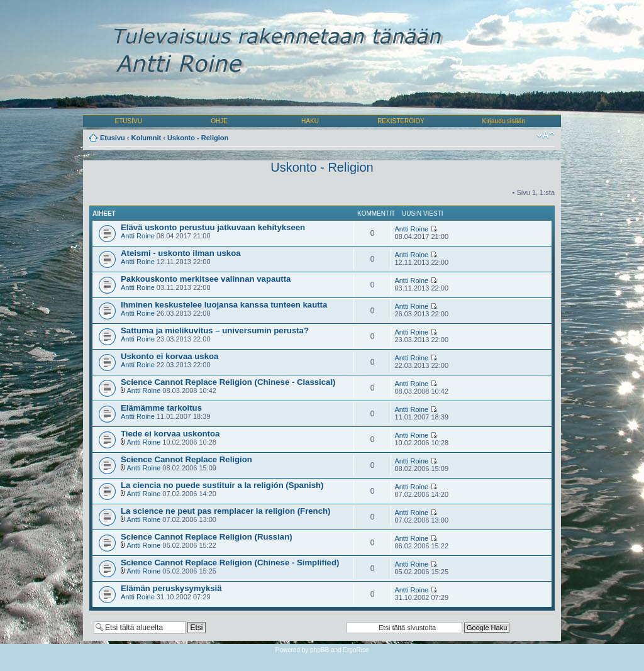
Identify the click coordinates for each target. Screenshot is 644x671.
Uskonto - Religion (198, 138)
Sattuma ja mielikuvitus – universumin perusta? (215, 330)
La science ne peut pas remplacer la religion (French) (225, 511)
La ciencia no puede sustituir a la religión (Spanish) (222, 485)
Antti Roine (138, 236)
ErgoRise (356, 650)
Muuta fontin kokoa (546, 135)
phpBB (319, 650)
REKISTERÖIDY (401, 121)
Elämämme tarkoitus (161, 408)
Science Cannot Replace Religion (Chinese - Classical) (228, 382)
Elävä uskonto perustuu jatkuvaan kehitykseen (213, 227)
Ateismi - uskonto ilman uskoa (181, 253)
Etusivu (113, 138)
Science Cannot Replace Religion (186, 459)
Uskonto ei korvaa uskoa (169, 356)
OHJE (219, 121)
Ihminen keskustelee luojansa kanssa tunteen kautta (224, 305)
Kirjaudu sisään (504, 121)
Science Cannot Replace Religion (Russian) (207, 537)
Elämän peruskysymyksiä (171, 588)
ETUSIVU (129, 121)
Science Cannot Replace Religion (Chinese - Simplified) (230, 563)
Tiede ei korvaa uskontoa (170, 434)
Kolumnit (147, 138)
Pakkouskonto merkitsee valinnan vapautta (206, 279)
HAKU (310, 121)
